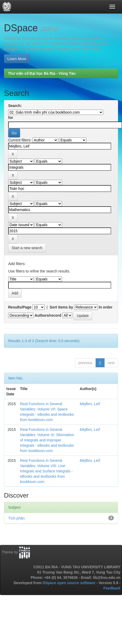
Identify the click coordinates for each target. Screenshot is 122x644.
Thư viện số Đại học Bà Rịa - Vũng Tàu (42, 73)
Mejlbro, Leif (90, 404)
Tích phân (16, 518)
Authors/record (48, 315)
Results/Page (20, 307)
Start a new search (27, 248)
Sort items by (61, 307)
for (11, 118)
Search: (15, 106)
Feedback (112, 588)
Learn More (17, 59)
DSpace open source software (69, 583)
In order (106, 307)
